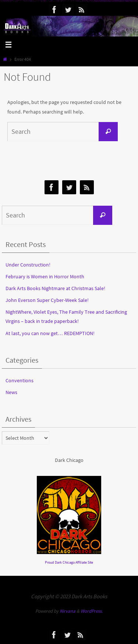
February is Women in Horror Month (45, 276)
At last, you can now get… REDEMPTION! (50, 333)
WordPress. (92, 611)
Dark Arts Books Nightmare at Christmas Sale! (55, 288)
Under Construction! (28, 265)
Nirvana (68, 611)
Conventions (20, 380)
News (11, 392)
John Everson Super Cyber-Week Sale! (47, 300)
